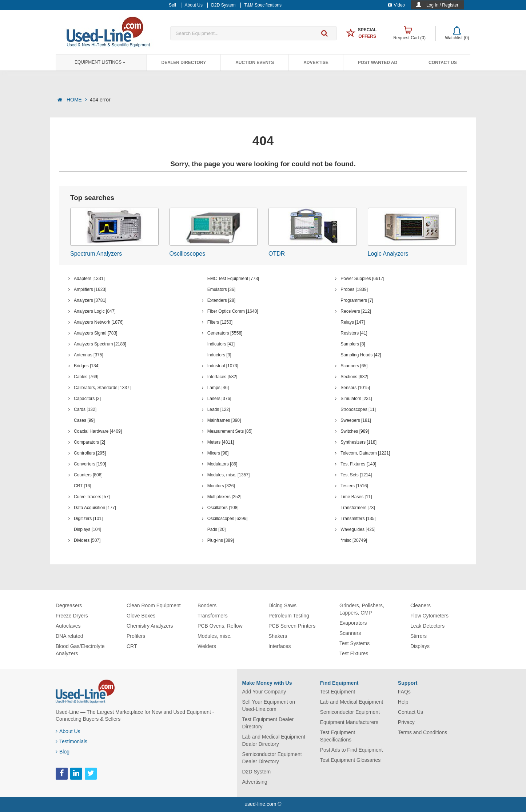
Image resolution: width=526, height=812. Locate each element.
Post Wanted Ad (378, 63)
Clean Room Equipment (154, 605)
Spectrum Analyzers (96, 254)
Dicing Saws (282, 605)
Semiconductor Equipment (350, 712)
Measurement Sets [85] (230, 431)
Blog (63, 752)
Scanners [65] (354, 366)
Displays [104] (87, 529)
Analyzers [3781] (90, 300)
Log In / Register (442, 5)
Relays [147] (353, 322)
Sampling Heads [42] (361, 355)
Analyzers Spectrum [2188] (100, 344)
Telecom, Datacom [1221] (365, 453)
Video (396, 5)
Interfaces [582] (222, 377)
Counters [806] (88, 475)
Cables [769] (86, 377)
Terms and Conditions (423, 732)
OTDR (277, 254)
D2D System (257, 772)
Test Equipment (338, 692)
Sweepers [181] (356, 420)
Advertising (255, 782)
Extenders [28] (221, 300)
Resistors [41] (354, 333)
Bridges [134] (87, 366)
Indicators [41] (221, 344)
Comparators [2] (89, 442)
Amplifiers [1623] (90, 289)
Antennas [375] (89, 355)
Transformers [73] (358, 508)
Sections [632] (354, 377)
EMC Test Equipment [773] (233, 279)
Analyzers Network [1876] (99, 322)
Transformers (213, 616)
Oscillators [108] (223, 508)
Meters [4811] (221, 442)
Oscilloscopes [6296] (228, 519)
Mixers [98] (218, 453)
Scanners (350, 633)
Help (403, 702)
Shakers (278, 636)
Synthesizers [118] (358, 442)
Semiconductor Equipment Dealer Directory (272, 758)
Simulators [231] (356, 399)
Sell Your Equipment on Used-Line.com (269, 705)
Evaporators (353, 623)
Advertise (316, 63)
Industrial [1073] (223, 366)
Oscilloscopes (188, 254)
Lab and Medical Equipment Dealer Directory (274, 740)
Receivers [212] (356, 311)
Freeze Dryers (72, 616)
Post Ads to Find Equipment (352, 750)
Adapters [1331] (89, 279)
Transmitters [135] (358, 519)
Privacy (406, 722)
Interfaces (280, 646)
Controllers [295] (90, 453)
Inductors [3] (219, 355)
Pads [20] (217, 529)
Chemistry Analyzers (150, 626)
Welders (207, 646)
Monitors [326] (221, 486)
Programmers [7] (357, 300)
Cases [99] (84, 420)
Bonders (207, 605)
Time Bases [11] (356, 497)
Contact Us (443, 63)
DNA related (69, 636)
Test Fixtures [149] (358, 464)
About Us (68, 731)
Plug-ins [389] (221, 540)
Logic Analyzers (388, 254)
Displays (420, 646)
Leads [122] (219, 409)
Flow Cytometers (429, 616)
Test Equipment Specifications (338, 736)
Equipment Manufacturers (349, 722)
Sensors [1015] (355, 388)
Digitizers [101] (88, 519)
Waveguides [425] (358, 529)
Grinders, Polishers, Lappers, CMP (362, 609)
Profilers (136, 636)
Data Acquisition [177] (95, 508)
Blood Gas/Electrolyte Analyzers (80, 650)
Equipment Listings (100, 62)
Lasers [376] (219, 399)
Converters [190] (90, 464)
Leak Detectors (427, 626)
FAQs (404, 692)
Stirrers (419, 636)
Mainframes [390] (224, 420)
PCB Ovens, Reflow (220, 626)
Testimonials (71, 741)
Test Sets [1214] (356, 475)
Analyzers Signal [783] (95, 333)
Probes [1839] (354, 289)
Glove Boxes (141, 616)
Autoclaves (68, 626)
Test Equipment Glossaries (350, 760)
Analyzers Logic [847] (95, 311)
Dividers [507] (87, 540)
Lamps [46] (218, 388)
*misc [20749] (354, 540)
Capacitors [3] (87, 399)
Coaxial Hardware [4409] (98, 431)
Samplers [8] (353, 344)
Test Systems (354, 643)
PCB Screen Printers (292, 626)
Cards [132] (85, 409)
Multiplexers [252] (224, 497)
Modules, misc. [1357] (229, 475)
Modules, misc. (214, 636)
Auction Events (255, 63)
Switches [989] (355, 431)
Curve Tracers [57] (92, 497)
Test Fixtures (354, 653)
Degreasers (69, 605)
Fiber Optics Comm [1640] (233, 311)
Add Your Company (264, 692)
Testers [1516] (354, 486)
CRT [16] (83, 486)
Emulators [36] (221, 289)
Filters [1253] (220, 322)
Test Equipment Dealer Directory (268, 723)
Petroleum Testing (289, 616)
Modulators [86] (222, 464)
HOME (77, 100)
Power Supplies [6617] (362, 279)
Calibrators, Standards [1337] (102, 388)
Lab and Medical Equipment (352, 702)
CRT (132, 646)
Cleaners (421, 605)
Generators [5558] (225, 333)
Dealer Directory (184, 63)
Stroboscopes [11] (358, 409)
